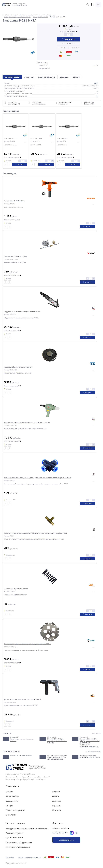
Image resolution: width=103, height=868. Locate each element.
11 (97, 96)
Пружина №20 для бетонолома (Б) (16, 589)
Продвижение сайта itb (16, 863)
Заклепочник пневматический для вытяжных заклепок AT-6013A (27, 422)
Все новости (96, 734)
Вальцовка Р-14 (36, 139)
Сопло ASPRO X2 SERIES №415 (14, 201)
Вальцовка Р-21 (63, 139)
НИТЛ (96, 83)
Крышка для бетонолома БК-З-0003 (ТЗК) (18, 367)
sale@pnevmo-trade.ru (61, 828)
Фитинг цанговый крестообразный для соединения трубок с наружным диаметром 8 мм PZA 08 (38, 478)
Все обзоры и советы (93, 752)
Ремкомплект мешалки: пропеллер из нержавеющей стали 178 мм (28, 644)
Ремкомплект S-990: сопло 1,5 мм (16, 256)
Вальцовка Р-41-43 (11, 139)
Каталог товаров (15, 823)
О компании (13, 786)
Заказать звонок (66, 840)
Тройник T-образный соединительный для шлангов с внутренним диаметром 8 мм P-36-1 (35, 533)
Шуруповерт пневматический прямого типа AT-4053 (23, 312)
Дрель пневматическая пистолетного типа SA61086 (22, 699)
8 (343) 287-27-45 (60, 833)
